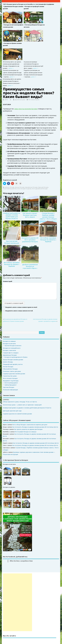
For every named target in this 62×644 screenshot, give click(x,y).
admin (6, 100)
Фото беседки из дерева (24, 189)
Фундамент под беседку (11, 381)
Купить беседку (8, 362)
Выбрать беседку (9, 187)
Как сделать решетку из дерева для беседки (28, 429)
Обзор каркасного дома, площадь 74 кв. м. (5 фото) (20, 402)
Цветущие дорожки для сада (12, 411)
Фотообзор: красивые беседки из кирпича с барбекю (48, 240)
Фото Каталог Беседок (10, 378)
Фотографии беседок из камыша (26, 432)
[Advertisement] (18, 602)
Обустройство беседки (10, 369)
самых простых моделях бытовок (26, 109)
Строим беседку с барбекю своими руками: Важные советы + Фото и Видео (48, 216)
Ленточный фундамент (11, 383)
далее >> (11, 68)
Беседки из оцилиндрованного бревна (16, 357)
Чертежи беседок (9, 387)
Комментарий (8, 281)
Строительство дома (10, 376)
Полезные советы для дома (12, 371)
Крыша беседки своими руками (13, 360)
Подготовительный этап (10, 189)
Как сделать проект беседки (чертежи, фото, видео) (30, 215)
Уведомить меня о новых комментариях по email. (21, 307)
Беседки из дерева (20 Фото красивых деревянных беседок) (30, 240)
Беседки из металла (9, 344)
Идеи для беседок (43, 187)
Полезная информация (10, 390)
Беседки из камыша (9, 341)
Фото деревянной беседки (40, 189)
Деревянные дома (20, 100)
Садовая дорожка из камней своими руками (17, 414)
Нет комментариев (34, 100)
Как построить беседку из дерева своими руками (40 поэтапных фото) (35, 427)
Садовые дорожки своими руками (14, 374)
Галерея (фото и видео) (11, 353)
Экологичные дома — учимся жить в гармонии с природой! (22, 405)
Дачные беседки (20, 187)
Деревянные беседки (31, 187)
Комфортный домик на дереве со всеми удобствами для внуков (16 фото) (12, 216)
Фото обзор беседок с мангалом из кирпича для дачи (30, 425)
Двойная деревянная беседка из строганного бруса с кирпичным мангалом (30, 267)
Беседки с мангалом (9, 350)
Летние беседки (8, 367)
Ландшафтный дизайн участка (13, 364)
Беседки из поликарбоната (12, 348)
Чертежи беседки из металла (13, 346)
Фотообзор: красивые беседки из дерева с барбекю (12, 264)
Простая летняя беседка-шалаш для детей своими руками (12, 243)
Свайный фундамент (10, 385)
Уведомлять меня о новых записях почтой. (19, 311)
